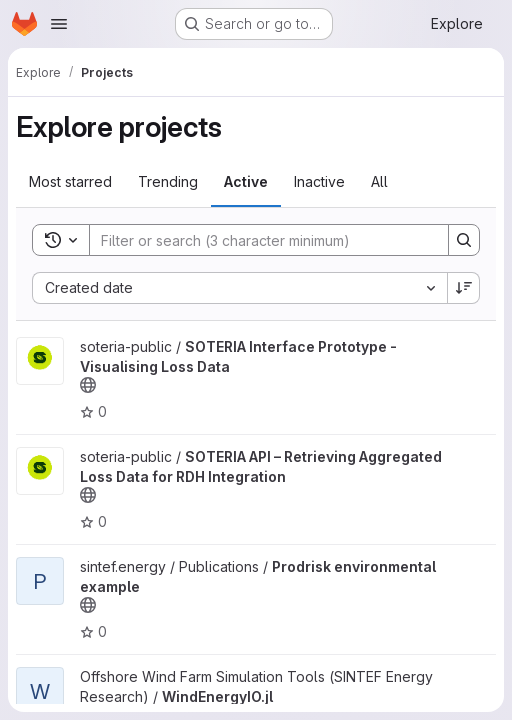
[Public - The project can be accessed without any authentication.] (88, 385)
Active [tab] (246, 181)
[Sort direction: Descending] (464, 288)
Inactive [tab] (319, 181)
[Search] (259, 240)
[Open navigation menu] (59, 24)
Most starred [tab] (70, 181)
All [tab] (379, 181)
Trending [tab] (168, 181)
